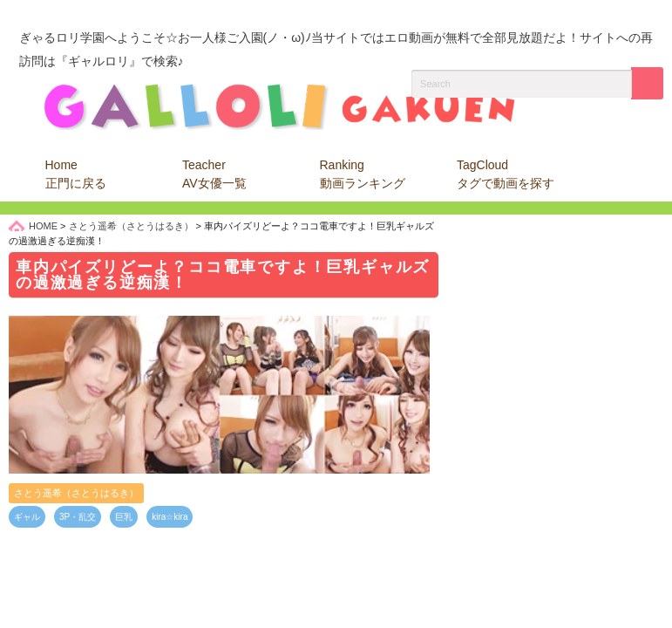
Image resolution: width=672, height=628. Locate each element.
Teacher (214, 174)
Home (76, 174)
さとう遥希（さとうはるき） (76, 493)
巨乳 (124, 517)
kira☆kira (170, 517)
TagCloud (506, 174)
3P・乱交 (78, 517)
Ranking (363, 174)
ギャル (27, 517)
